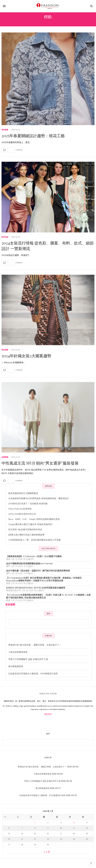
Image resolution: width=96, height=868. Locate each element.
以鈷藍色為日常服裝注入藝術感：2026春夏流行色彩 (33, 674)
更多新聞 (10, 604)
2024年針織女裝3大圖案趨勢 (26, 356)
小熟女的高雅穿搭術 (18, 652)
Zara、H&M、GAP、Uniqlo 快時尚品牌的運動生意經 (34, 519)
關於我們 (48, 714)
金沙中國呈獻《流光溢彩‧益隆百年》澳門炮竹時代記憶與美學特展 (38, 571)
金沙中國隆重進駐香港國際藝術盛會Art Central (29, 563)
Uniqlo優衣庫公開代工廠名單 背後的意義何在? (31, 524)
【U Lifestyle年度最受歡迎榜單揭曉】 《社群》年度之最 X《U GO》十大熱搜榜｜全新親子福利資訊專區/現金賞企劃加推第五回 (48, 596)
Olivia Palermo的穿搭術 (20, 509)
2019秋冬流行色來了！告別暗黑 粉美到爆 (28, 504)
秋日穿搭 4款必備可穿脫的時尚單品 (25, 529)
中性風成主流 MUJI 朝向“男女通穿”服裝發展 (40, 463)
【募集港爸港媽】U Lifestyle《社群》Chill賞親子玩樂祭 (34, 556)
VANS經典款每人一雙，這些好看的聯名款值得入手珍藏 (34, 540)
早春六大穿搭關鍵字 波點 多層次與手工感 (28, 659)
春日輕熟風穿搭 (16, 666)
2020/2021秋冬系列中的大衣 (22, 514)
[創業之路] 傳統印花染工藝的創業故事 (26, 535)
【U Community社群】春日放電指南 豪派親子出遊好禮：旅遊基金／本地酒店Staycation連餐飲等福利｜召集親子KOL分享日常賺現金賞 (44, 579)
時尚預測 (5, 237)
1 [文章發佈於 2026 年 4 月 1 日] (35, 823)
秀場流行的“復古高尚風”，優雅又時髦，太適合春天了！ (35, 645)
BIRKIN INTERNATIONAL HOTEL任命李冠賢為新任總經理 (36, 588)
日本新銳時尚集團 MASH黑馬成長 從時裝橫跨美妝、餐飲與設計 (39, 498)
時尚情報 (5, 130)
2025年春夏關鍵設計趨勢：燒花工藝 (33, 136)
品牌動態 (5, 457)
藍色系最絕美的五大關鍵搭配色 (23, 493)
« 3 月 (47, 852)
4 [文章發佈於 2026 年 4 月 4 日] (74, 823)
